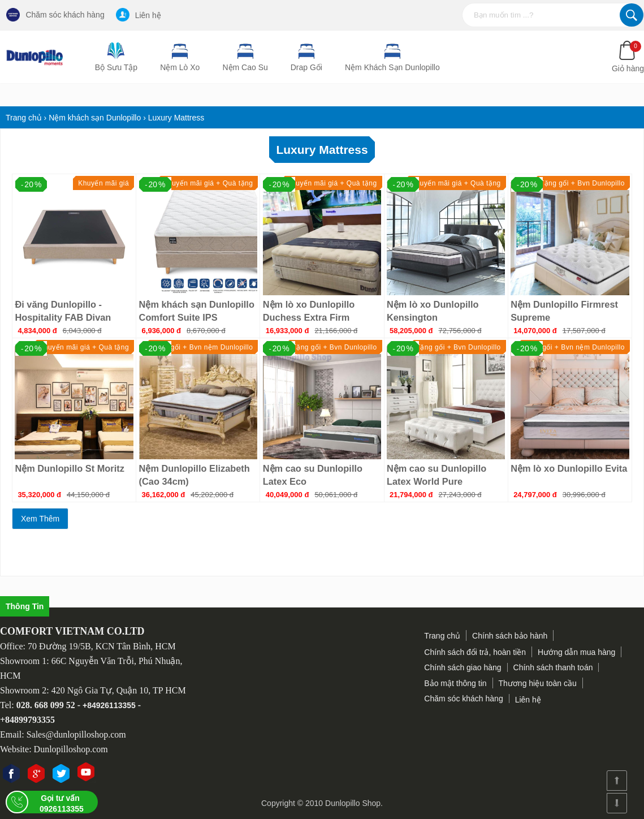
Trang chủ (442, 636)
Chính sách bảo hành (510, 636)
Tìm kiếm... (632, 15)
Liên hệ (139, 15)
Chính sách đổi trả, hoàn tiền (475, 652)
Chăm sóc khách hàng (55, 15)
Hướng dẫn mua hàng (576, 652)
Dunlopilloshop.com (71, 749)
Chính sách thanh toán (553, 667)
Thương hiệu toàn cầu (538, 683)
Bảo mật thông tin (455, 683)
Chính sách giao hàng (463, 667)
